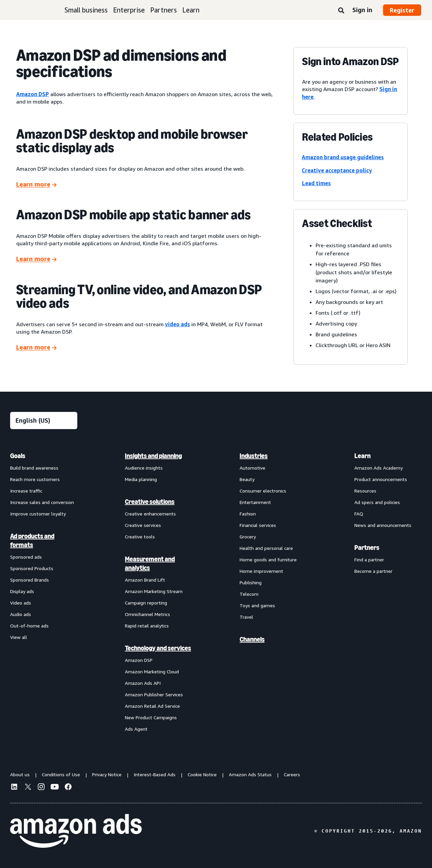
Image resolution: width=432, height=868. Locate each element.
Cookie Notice (202, 774)
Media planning (141, 479)
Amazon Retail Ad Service (152, 706)
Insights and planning (153, 456)
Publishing (251, 582)
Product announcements (381, 479)
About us (20, 774)
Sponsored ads (26, 557)
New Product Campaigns (151, 717)
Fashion (248, 514)
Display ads (22, 591)
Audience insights (144, 468)
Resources (365, 491)
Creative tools (140, 537)
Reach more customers (35, 479)
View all (19, 637)
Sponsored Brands (30, 580)
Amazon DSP (139, 660)
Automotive (252, 468)
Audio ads (21, 614)
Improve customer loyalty (38, 514)
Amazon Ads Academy (379, 468)
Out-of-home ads (29, 626)
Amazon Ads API (143, 683)
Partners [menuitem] (367, 548)
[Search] (341, 11)
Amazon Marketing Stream (154, 591)
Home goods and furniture (268, 559)
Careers (292, 774)
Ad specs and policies (377, 502)
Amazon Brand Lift (145, 580)
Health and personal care (266, 548)
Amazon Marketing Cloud (152, 671)
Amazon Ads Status (250, 774)
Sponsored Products (32, 568)
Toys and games (257, 605)
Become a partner (373, 571)
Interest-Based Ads (155, 774)
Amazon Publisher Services (154, 694)
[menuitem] (44, 592)
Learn (191, 10)
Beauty (247, 479)
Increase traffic (26, 491)
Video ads (21, 603)
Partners (164, 10)
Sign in (362, 10)
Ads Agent (136, 729)
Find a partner (369, 559)
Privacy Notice (107, 774)
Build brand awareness (34, 468)
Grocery (248, 537)
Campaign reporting (146, 603)
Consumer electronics (263, 491)
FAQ (359, 514)
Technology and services (158, 648)
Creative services (143, 525)
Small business (86, 10)
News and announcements (383, 525)
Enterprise (129, 10)
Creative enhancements (150, 514)
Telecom (249, 594)
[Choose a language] (44, 421)
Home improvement (261, 571)
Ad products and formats (32, 540)
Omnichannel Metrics (147, 614)
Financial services (258, 525)
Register (402, 10)
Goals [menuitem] (18, 456)
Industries (254, 456)
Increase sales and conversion (42, 502)
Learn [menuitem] (362, 456)
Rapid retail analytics (147, 626)
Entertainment (255, 502)
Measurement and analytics (150, 563)
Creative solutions (150, 502)
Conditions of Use (61, 774)
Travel (246, 617)
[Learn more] (36, 185)
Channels (252, 639)
